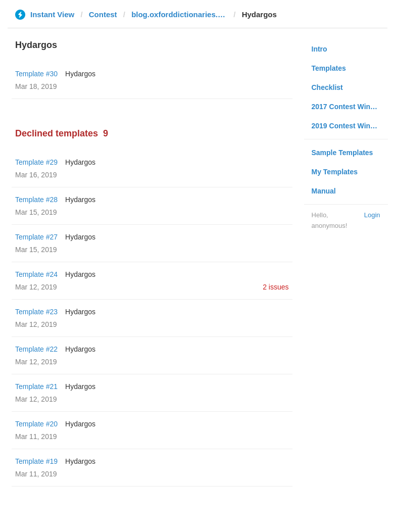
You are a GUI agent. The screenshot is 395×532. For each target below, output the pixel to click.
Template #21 (36, 386)
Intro (319, 49)
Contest (103, 14)
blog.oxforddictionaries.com (179, 14)
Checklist (327, 87)
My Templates (335, 172)
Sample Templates (342, 153)
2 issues (276, 287)
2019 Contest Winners (349, 126)
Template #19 (36, 461)
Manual (324, 191)
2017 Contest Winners (349, 107)
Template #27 (36, 237)
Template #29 (36, 162)
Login (372, 215)
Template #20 (36, 424)
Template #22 (36, 349)
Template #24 (36, 274)
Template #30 (36, 74)
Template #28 (36, 200)
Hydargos (80, 74)
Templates (329, 68)
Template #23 (36, 312)
